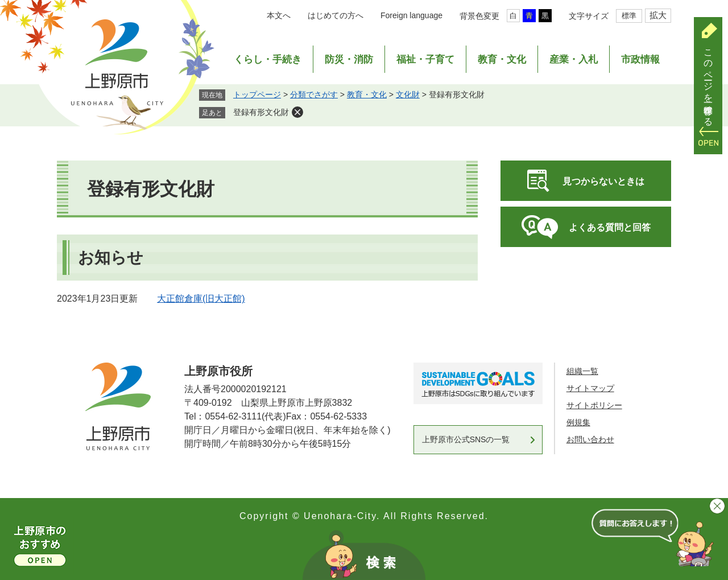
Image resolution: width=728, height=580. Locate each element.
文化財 (408, 94)
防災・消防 (349, 59)
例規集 (578, 422)
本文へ (279, 15)
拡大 (658, 15)
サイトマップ (590, 388)
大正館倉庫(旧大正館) (201, 299)
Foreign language (411, 15)
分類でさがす (314, 94)
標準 (629, 16)
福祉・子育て (425, 59)
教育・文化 (502, 59)
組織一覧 (582, 371)
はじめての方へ (336, 15)
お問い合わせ (590, 439)
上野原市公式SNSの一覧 (466, 439)
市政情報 (640, 59)
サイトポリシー (594, 405)
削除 (297, 112)
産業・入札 (574, 59)
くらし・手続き (268, 59)
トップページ (257, 94)
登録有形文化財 (261, 112)
